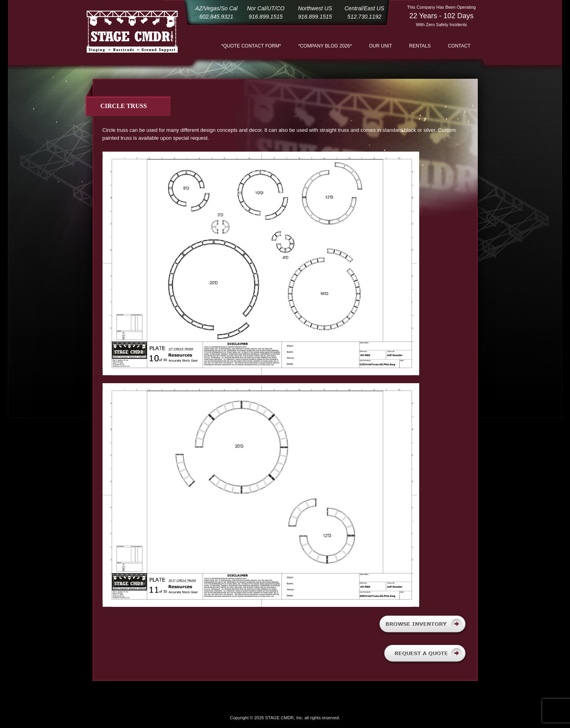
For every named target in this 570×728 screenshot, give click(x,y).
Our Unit (380, 46)
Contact (459, 46)
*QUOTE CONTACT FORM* (251, 46)
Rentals (420, 46)
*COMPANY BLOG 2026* (325, 46)
